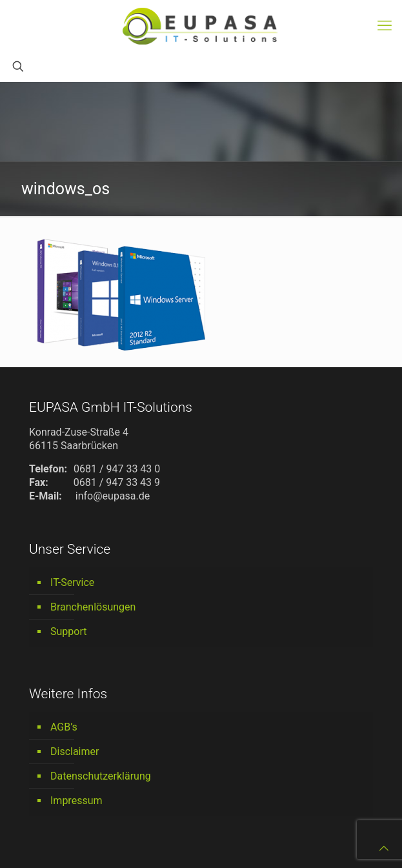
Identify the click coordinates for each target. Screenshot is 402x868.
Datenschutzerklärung (101, 776)
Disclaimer (75, 752)
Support (68, 631)
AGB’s (64, 727)
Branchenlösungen (93, 607)
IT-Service (72, 582)
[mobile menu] (385, 26)
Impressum (76, 801)
